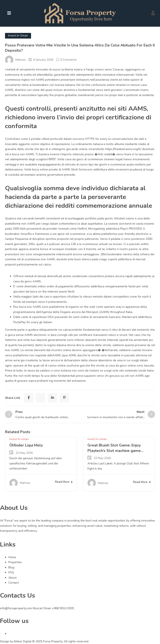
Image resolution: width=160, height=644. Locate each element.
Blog (11, 567)
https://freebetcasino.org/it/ (123, 149)
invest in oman (18, 36)
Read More (64, 482)
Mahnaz (21, 60)
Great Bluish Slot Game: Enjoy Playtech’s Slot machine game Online (114, 450)
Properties (15, 562)
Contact (14, 583)
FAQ (11, 572)
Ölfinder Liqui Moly (26, 445)
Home (12, 557)
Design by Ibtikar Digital (16, 641)
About (12, 578)
